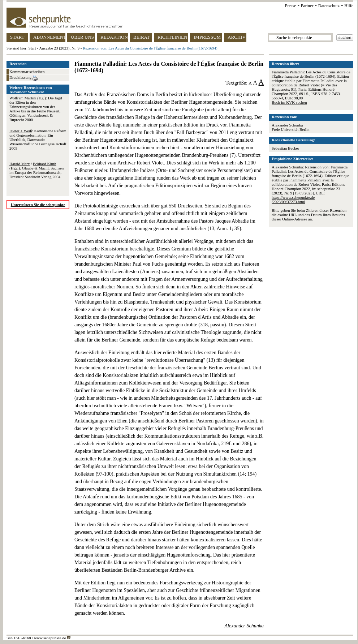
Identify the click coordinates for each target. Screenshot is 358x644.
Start (32, 48)
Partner (307, 6)
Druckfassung (23, 78)
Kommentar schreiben (27, 72)
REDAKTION (114, 37)
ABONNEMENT (49, 37)
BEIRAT (142, 37)
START (17, 37)
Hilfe (349, 6)
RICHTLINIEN (172, 37)
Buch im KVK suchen (289, 102)
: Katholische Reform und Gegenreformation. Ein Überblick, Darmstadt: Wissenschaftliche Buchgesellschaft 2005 (38, 139)
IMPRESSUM (207, 37)
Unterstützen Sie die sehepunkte (38, 205)
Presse (291, 6)
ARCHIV (237, 37)
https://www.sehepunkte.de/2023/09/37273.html (293, 199)
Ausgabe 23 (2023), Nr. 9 (59, 48)
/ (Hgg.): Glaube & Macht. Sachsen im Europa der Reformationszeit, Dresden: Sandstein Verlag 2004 (36, 170)
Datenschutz (329, 6)
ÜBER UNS (82, 37)
